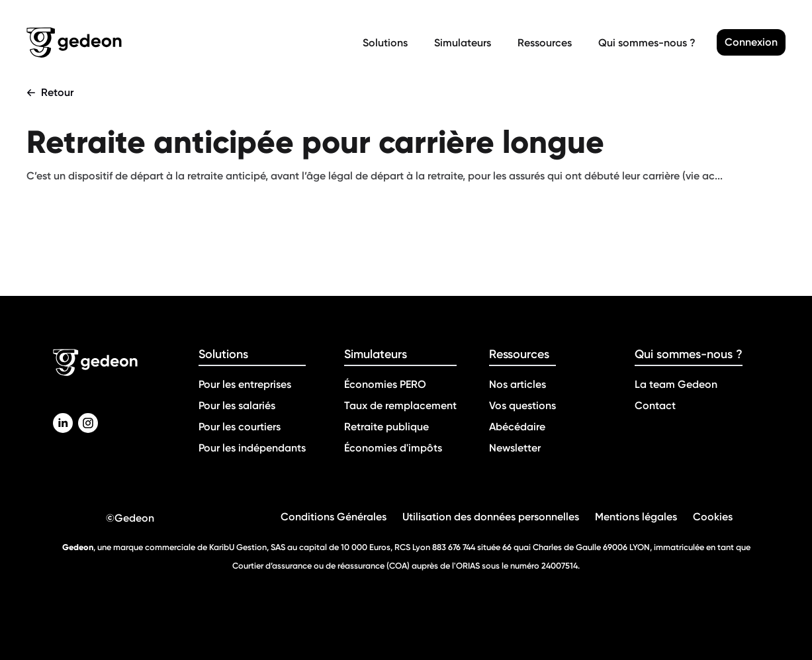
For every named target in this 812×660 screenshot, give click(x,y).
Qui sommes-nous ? (647, 43)
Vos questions (522, 405)
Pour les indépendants (252, 448)
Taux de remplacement (400, 405)
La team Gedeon (676, 384)
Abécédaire (517, 427)
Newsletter (515, 448)
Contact (655, 405)
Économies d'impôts (393, 448)
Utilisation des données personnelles (491, 517)
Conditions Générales (334, 517)
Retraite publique (386, 427)
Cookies (713, 517)
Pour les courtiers (240, 427)
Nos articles (518, 384)
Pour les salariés (237, 405)
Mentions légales (636, 517)
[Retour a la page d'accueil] (192, 42)
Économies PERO (385, 384)
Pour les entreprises (245, 384)
